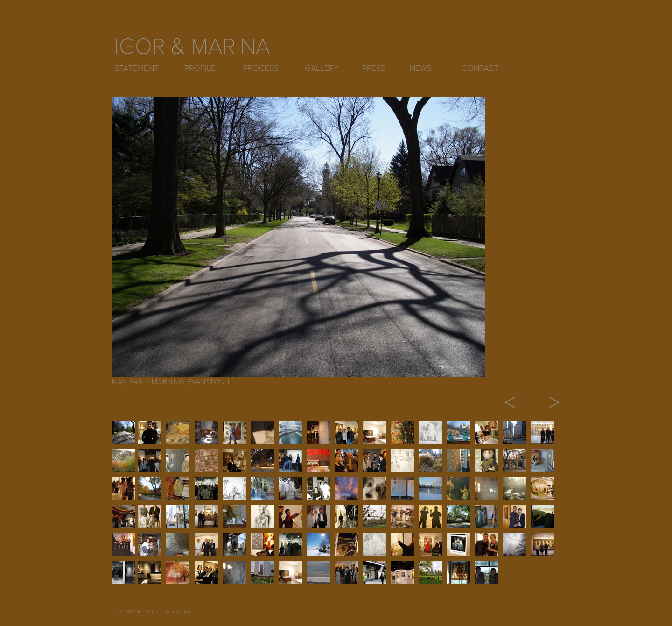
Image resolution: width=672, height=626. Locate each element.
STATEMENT (136, 68)
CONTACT (480, 68)
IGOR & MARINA (192, 47)
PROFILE (200, 68)
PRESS (374, 68)
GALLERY (322, 68)
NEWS (421, 68)
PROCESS (261, 68)
